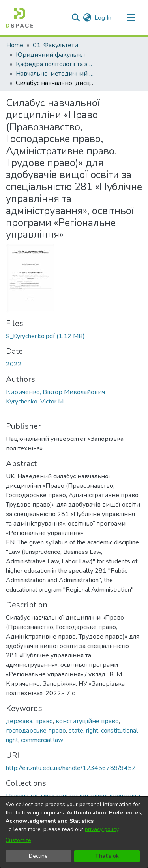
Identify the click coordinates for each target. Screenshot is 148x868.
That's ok (107, 856)
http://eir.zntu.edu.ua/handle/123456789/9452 (71, 768)
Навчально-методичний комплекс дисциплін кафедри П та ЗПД (55, 74)
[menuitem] (87, 18)
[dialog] (74, 832)
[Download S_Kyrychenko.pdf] (45, 336)
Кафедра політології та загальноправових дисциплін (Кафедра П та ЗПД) (55, 64)
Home (15, 45)
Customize (18, 840)
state (76, 731)
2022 (14, 364)
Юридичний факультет (51, 55)
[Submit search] (76, 18)
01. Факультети (55, 45)
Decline (38, 856)
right (92, 731)
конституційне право (87, 721)
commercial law (42, 740)
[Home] (20, 18)
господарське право (36, 731)
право (44, 721)
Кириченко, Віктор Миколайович (55, 392)
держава (19, 721)
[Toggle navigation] (131, 18)
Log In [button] (103, 18)
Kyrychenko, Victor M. (35, 402)
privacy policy (102, 829)
